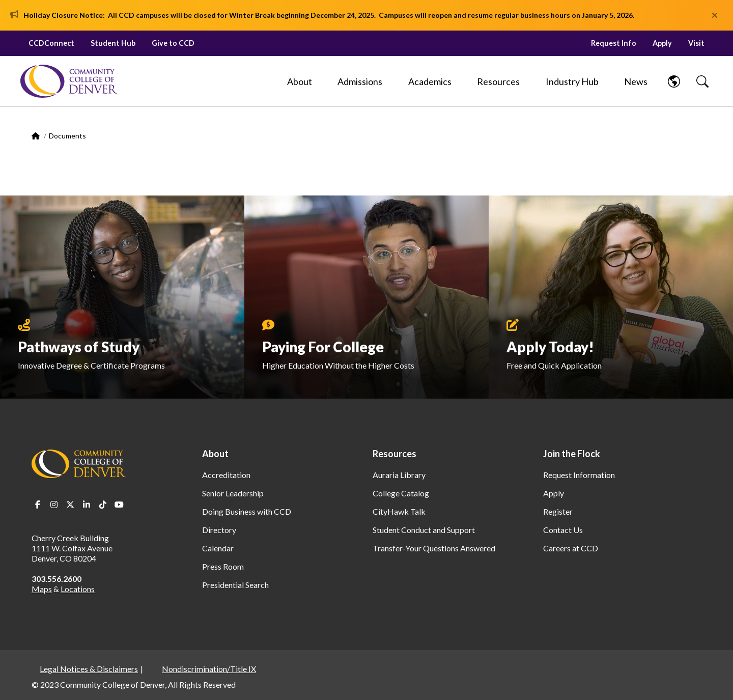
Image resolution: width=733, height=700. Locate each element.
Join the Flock (572, 454)
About (215, 454)
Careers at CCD (571, 548)
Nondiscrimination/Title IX (209, 669)
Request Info (614, 43)
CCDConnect (51, 43)
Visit (696, 43)
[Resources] (498, 81)
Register (558, 511)
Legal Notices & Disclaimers (89, 669)
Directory (219, 530)
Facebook (38, 505)
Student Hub (113, 43)
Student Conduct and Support (424, 530)
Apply (662, 43)
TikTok (103, 505)
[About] (300, 81)
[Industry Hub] (572, 81)
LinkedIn (87, 505)
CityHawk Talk (399, 511)
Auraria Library (399, 475)
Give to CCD (173, 43)
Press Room (223, 566)
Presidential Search (235, 585)
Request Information (579, 475)
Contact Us (563, 530)
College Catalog (401, 493)
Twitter (70, 505)
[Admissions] (360, 81)
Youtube (119, 505)
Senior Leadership (233, 493)
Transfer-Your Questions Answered (434, 548)
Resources (394, 454)
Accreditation (226, 475)
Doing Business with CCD (247, 511)
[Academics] (430, 81)
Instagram (54, 505)
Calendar (218, 548)
